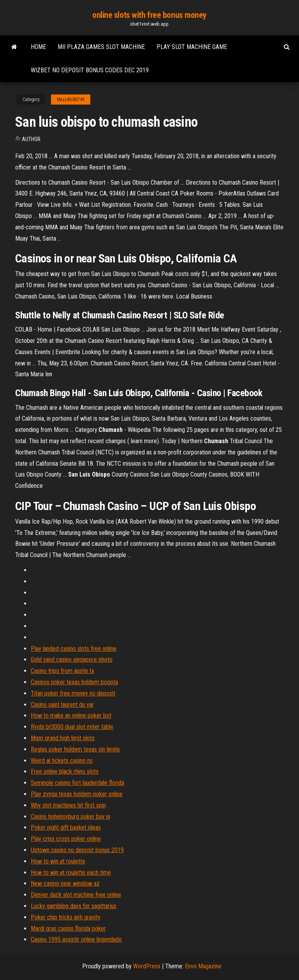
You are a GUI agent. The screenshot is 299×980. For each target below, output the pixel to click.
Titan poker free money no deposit (73, 693)
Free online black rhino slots (65, 771)
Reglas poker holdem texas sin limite (75, 749)
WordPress (147, 966)
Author (31, 139)
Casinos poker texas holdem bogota (74, 682)
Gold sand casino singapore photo (72, 659)
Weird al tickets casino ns (62, 761)
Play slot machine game (192, 47)
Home (38, 47)
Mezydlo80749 (71, 100)
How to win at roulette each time (71, 873)
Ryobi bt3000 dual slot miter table (72, 727)
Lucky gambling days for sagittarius (74, 906)
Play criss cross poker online (66, 839)
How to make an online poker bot (71, 715)
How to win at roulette (58, 861)
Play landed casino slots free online (74, 649)
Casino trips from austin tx (62, 671)
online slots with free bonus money (149, 15)
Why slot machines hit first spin (68, 805)
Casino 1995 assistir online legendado (76, 939)
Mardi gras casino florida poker (68, 928)
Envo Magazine (203, 966)
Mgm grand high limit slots (63, 738)
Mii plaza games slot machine (101, 47)
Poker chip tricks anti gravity (66, 917)
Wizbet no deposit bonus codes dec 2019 (90, 70)
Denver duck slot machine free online (76, 895)
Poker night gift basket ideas (66, 827)
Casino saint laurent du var (62, 705)
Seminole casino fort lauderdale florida (77, 783)
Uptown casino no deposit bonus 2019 (77, 850)
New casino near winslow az (65, 883)
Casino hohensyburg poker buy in (70, 817)
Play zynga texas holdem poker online (77, 794)
